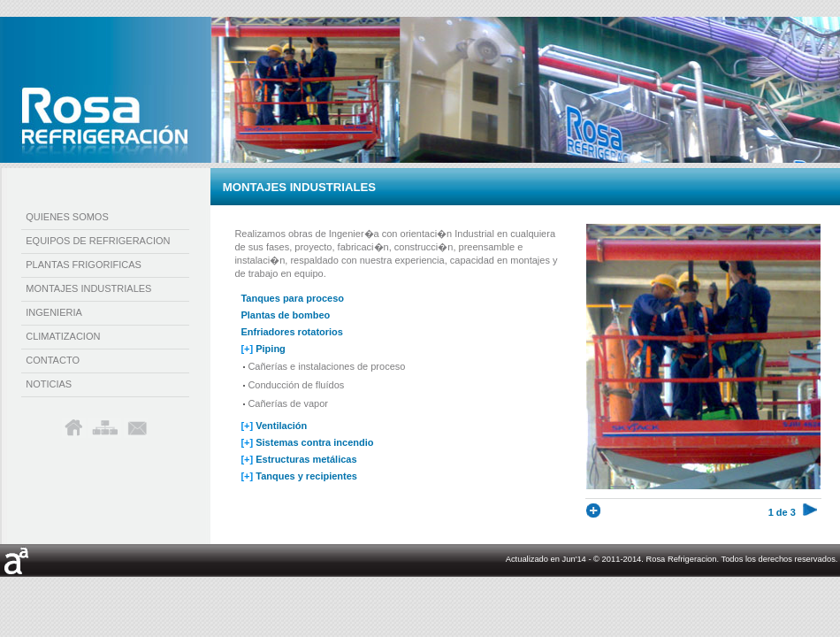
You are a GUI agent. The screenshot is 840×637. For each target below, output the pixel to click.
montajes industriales (88, 288)
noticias (49, 384)
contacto (53, 360)
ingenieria (54, 312)
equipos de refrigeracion (98, 241)
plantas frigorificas (84, 265)
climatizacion (63, 336)
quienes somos (67, 217)
